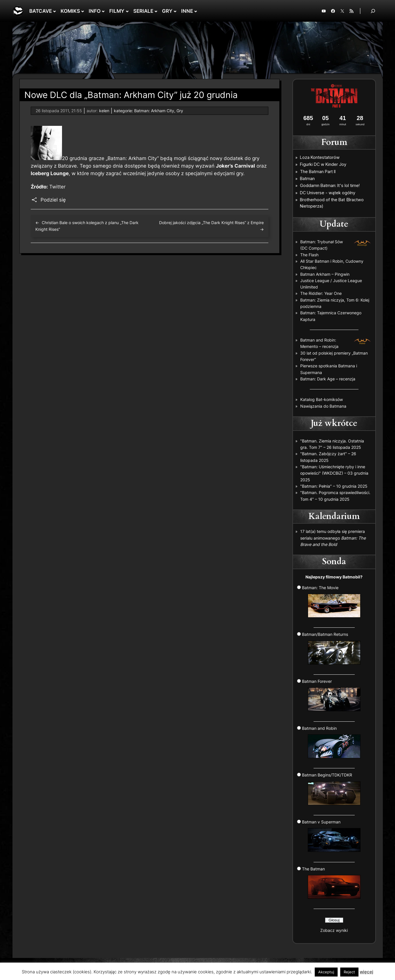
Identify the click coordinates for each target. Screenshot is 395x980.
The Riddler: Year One (321, 293)
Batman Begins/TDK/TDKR (331, 789)
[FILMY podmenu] (127, 11)
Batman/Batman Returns (331, 648)
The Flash (309, 255)
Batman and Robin (331, 742)
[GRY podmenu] (175, 11)
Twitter (57, 187)
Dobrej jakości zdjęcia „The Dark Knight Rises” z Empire (211, 223)
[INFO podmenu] (103, 11)
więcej (366, 972)
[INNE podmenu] (196, 11)
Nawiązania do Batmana (323, 406)
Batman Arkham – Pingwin (325, 274)
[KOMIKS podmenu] (83, 11)
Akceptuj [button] (326, 972)
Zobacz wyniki (334, 930)
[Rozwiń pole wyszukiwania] (373, 11)
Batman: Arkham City (154, 111)
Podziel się (53, 200)
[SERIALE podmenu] (156, 11)
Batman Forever (331, 695)
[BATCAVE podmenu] (54, 11)
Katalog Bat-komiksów (322, 399)
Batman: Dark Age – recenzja (328, 379)
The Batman (331, 883)
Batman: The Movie (331, 601)
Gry (180, 111)
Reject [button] (349, 972)
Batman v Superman (331, 836)
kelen (104, 111)
